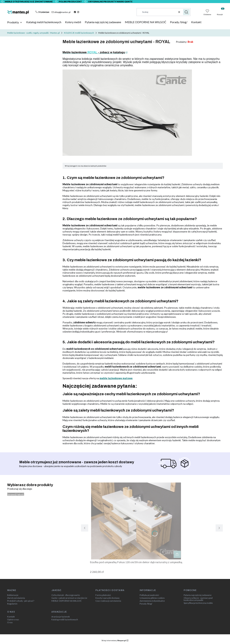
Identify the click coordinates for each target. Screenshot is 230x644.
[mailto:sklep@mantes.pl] (61, 12)
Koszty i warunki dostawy (107, 598)
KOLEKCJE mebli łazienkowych (79, 33)
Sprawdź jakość (16, 494)
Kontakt (11, 617)
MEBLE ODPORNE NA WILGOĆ (66, 601)
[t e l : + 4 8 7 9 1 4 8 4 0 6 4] (42, 12)
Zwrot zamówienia (16, 598)
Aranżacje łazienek (61, 617)
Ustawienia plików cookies (152, 598)
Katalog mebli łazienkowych (65, 620)
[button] (186, 12)
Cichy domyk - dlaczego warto (66, 595)
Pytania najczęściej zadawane (198, 595)
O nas (10, 622)
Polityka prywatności (149, 595)
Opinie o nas (13, 620)
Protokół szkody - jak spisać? (21, 601)
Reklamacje (13, 595)
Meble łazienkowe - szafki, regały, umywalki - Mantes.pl (33, 33)
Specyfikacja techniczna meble (198, 603)
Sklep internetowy (114, 640)
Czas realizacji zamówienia (108, 601)
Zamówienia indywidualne (152, 601)
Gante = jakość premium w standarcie (69, 598)
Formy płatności (103, 595)
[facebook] (75, 12)
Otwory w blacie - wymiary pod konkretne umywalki (198, 599)
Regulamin (12, 604)
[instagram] (79, 12)
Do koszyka (177, 554)
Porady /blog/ (146, 604)
